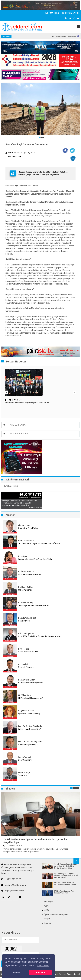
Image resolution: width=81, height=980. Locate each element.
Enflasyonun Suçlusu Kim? (29, 729)
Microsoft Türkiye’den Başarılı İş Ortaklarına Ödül (27, 403)
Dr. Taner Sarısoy (26, 603)
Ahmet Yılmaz (24, 525)
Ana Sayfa (49, 902)
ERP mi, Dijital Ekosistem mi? (31, 698)
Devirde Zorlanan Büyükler (30, 574)
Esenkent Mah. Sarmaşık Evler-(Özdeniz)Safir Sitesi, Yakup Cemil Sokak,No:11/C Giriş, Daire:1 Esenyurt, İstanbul (18, 869)
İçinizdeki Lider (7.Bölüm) (29, 714)
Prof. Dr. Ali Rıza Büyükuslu (30, 726)
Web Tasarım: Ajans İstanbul (67, 974)
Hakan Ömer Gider (26, 680)
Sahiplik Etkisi (24, 621)
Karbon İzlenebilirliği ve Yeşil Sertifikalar (35, 559)
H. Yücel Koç (24, 649)
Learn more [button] (43, 965)
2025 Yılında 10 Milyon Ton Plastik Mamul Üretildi (39, 544)
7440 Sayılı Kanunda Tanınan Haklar (34, 605)
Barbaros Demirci (26, 541)
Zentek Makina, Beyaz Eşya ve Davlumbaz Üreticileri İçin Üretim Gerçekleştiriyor (35, 841)
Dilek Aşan (23, 556)
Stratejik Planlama (26, 667)
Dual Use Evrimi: (25, 760)
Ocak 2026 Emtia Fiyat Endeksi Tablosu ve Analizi (39, 636)
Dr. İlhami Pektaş (26, 587)
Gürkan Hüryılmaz (26, 634)
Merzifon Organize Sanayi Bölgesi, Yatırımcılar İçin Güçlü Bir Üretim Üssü (66, 876)
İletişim (47, 919)
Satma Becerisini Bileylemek (30, 683)
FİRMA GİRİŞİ (52, 13)
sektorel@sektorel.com (14, 885)
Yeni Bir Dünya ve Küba (28, 652)
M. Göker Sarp (25, 695)
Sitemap (48, 923)
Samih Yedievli (25, 757)
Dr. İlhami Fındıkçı (26, 572)
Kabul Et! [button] (41, 973)
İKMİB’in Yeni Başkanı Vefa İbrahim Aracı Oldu (64, 892)
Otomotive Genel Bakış (28, 528)
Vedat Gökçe (24, 773)
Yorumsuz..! (23, 775)
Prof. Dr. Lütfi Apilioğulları (30, 742)
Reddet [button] (16, 973)
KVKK (46, 910)
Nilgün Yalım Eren (26, 711)
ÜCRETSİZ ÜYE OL (70, 13)
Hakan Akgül (24, 664)
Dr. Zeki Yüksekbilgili (27, 618)
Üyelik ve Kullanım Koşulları (56, 914)
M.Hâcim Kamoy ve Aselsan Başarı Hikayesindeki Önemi (65, 884)
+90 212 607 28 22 (11, 879)
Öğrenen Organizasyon (28, 744)
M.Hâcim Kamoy (25, 590)
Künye (47, 906)
